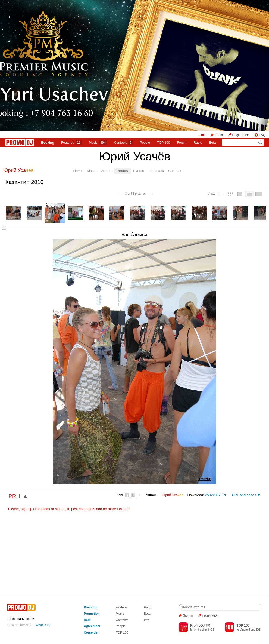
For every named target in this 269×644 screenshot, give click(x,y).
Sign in (188, 615)
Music (98, 143)
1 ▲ (23, 496)
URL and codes (244, 495)
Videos (106, 171)
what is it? (43, 625)
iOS (212, 630)
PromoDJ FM (200, 625)
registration (210, 615)
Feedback (156, 171)
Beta (213, 143)
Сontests (123, 143)
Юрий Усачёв (135, 156)
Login (219, 135)
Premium (90, 607)
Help (87, 620)
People (145, 143)
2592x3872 (214, 495)
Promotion (92, 613)
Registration (241, 135)
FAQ (262, 135)
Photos (122, 171)
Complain (91, 632)
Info (146, 620)
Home (78, 171)
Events (139, 171)
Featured (71, 143)
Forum (182, 143)
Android (199, 630)
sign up (27, 509)
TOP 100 (164, 143)
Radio (198, 143)
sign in (60, 509)
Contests (122, 620)
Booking (48, 143)
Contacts (175, 171)
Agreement (92, 626)
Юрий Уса (18, 170)
